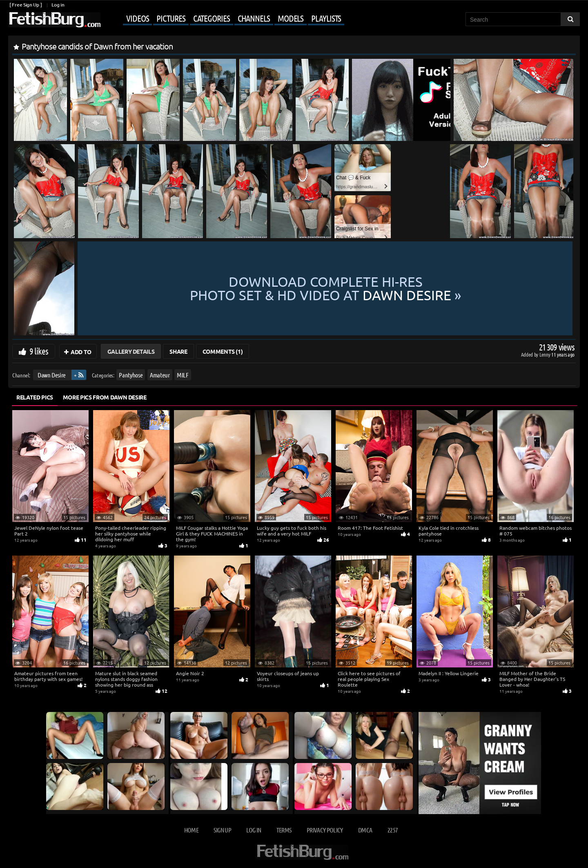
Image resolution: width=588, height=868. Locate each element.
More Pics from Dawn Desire (105, 397)
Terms (284, 830)
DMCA (365, 830)
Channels (254, 18)
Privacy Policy (325, 830)
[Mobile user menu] (223, 19)
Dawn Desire (52, 375)
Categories (212, 18)
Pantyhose (131, 375)
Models (291, 18)
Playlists (326, 18)
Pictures (171, 18)
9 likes (39, 351)
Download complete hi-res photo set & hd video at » (325, 288)
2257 (393, 830)
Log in (58, 5)
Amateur (160, 375)
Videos (137, 18)
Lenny (545, 354)
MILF (183, 375)
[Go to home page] (54, 20)
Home (191, 830)
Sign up (222, 830)
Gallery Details (131, 351)
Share (178, 351)
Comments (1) (223, 351)
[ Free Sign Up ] (26, 5)
